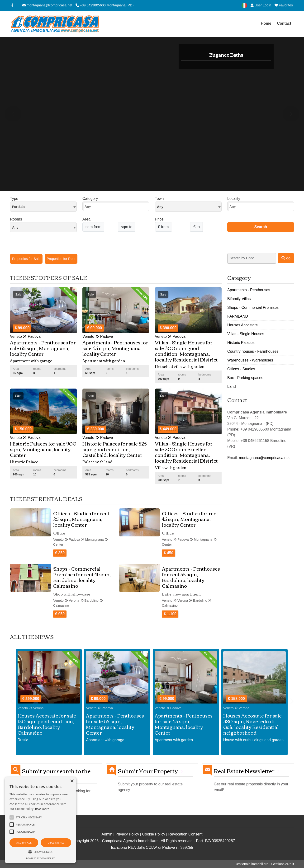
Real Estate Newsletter (244, 771)
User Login (261, 5)
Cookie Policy (154, 834)
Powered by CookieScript (40, 858)
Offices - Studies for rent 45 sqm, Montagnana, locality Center (190, 519)
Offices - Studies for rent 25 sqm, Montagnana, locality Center (81, 519)
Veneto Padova (99, 708)
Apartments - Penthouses (249, 290)
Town (159, 199)
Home (266, 23)
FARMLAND (238, 316)
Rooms (16, 219)
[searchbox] (117, 208)
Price (159, 219)
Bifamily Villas (239, 299)
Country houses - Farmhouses (253, 351)
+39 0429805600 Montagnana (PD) (104, 5)
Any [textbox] (15, 227)
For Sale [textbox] (19, 207)
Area (86, 219)
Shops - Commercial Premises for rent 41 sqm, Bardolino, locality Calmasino (82, 577)
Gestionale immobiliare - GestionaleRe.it (264, 864)
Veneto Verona (31, 708)
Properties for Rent (61, 259)
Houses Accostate (242, 325)
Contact (284, 23)
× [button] (72, 781)
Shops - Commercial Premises (253, 307)
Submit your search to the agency (56, 774)
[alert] (40, 820)
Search (261, 227)
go (286, 258)
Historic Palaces (241, 343)
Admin (107, 834)
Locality (234, 199)
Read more (42, 809)
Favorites (284, 5)
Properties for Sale (26, 259)
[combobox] (43, 207)
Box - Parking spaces (245, 378)
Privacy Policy (127, 834)
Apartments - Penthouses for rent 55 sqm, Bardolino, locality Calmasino (191, 577)
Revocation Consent (185, 834)
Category (90, 199)
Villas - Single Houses (246, 334)
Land (232, 387)
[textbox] (188, 206)
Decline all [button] (56, 842)
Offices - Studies (241, 369)
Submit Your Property (148, 771)
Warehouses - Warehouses (250, 360)
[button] (40, 852)
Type (14, 199)
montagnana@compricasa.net (47, 5)
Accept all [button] (24, 842)
